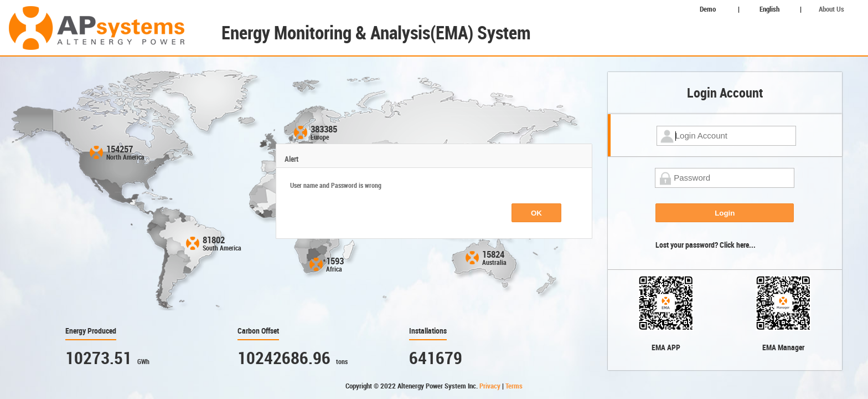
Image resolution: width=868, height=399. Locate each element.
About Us (831, 9)
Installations (428, 331)
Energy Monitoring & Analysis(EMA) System (376, 33)
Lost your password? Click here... (706, 245)
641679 (436, 358)
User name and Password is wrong (336, 186)
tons (342, 362)
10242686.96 (284, 358)
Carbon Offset (258, 331)
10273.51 (99, 358)
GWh (143, 362)
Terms (514, 386)
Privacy (491, 386)
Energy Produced (91, 331)
